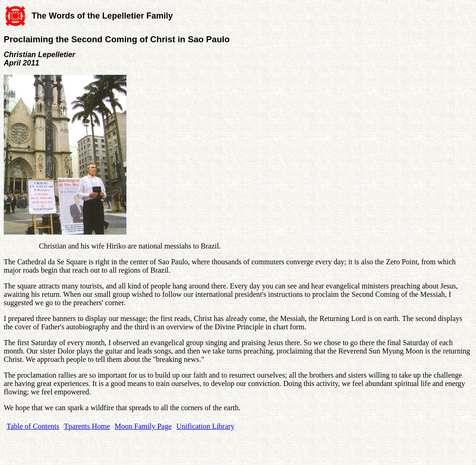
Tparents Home (87, 426)
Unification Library (205, 426)
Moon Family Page (143, 426)
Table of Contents (33, 426)
